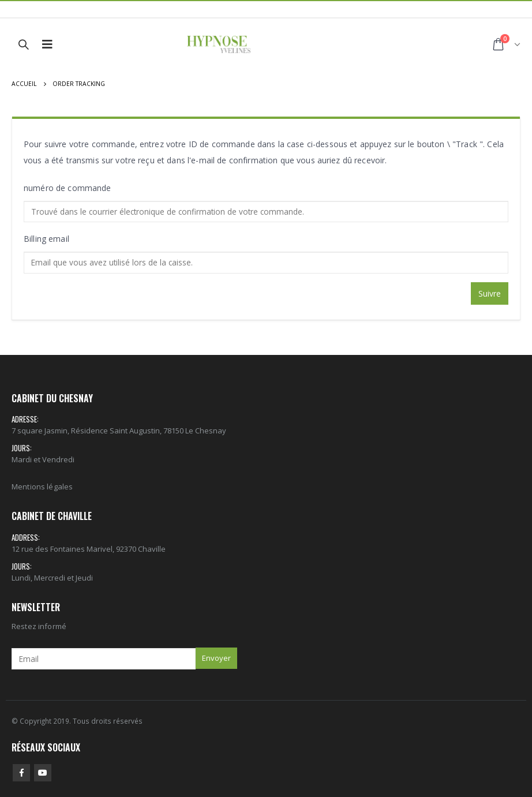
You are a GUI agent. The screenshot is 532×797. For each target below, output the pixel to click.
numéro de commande (68, 188)
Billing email (46, 239)
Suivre (490, 293)
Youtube (43, 773)
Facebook (21, 773)
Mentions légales (42, 487)
